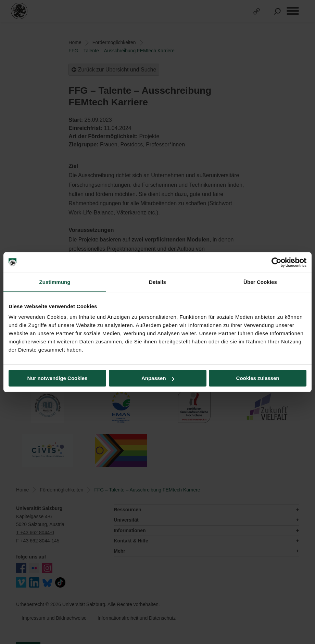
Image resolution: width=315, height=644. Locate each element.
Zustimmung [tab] (55, 282)
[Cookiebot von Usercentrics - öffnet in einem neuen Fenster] (276, 262)
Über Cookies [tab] (260, 282)
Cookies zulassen (258, 378)
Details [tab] (157, 282)
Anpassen (158, 378)
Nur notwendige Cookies (58, 378)
